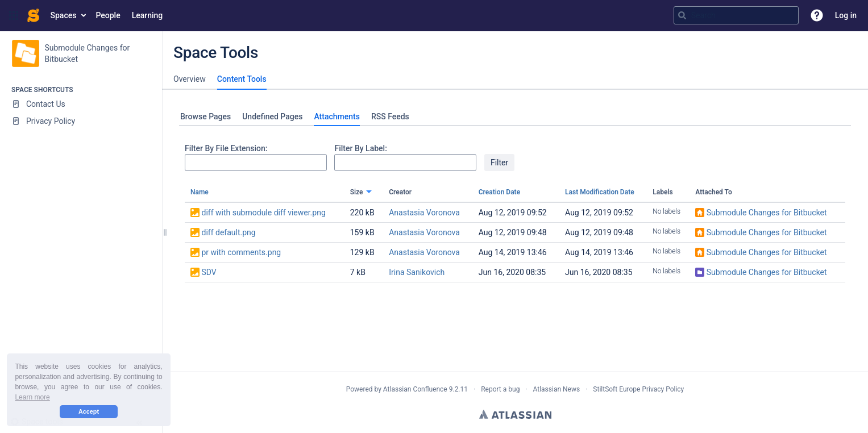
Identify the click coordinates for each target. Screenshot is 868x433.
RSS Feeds (390, 116)
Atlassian (515, 414)
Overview (190, 79)
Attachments (337, 116)
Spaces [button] (64, 15)
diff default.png (228, 232)
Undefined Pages (272, 116)
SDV (209, 272)
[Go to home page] (33, 15)
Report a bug (500, 389)
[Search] (682, 15)
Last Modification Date (600, 192)
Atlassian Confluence (415, 389)
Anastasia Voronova (424, 213)
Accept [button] (89, 411)
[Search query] (736, 15)
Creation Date (499, 192)
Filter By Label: (360, 148)
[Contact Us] (81, 104)
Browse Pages (205, 116)
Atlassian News (557, 389)
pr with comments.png (241, 252)
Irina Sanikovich (417, 272)
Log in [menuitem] (846, 15)
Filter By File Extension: (226, 148)
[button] (14, 15)
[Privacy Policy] (81, 121)
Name (200, 192)
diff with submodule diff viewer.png (263, 213)
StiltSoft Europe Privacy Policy (638, 389)
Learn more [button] (32, 397)
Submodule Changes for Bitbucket (767, 213)
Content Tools (242, 79)
